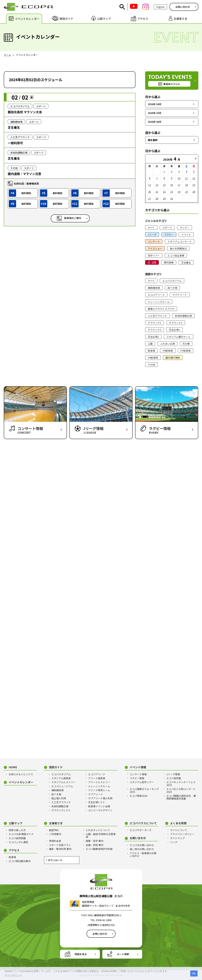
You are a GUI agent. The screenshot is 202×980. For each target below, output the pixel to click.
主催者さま (56, 823)
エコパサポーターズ (141, 830)
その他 (151, 365)
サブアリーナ (180, 295)
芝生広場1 (174, 330)
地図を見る (81, 954)
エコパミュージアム (62, 786)
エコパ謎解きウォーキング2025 (144, 790)
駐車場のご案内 (73, 218)
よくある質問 (178, 823)
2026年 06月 (155, 122)
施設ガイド (56, 767)
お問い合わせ (183, 7)
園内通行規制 (173, 358)
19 (194, 185)
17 (179, 185)
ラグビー (169, 234)
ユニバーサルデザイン (100, 810)
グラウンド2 (176, 323)
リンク (174, 842)
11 (186, 178)
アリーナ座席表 (97, 778)
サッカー (185, 228)
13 (150, 185)
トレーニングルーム (159, 302)
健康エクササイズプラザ (161, 309)
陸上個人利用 (59, 798)
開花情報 (169, 262)
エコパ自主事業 (176, 255)
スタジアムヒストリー (63, 782)
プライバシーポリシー (182, 834)
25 (186, 192)
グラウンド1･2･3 (61, 810)
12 (194, 178)
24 (179, 192)
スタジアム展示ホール (179, 337)
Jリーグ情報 (173, 774)
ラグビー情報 (137, 778)
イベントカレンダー (21, 782)
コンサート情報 (138, 774)
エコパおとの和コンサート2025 (181, 790)
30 (172, 199)
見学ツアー (154, 255)
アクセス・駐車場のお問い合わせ (143, 855)
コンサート (154, 241)
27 (150, 199)
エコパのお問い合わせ (142, 845)
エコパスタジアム (172, 281)
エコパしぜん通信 (18, 842)
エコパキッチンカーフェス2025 (181, 784)
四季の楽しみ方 (17, 830)
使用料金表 (55, 841)
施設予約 (54, 830)
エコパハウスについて (143, 823)
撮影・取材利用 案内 (60, 849)
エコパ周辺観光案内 (20, 861)
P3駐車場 (186, 351)
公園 (150, 344)
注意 (154, 262)
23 (172, 192)
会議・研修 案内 (95, 845)
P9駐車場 (168, 351)
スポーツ (167, 228)
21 (157, 192)
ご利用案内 (55, 834)
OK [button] (194, 973)
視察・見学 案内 (95, 841)
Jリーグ (152, 234)
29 (164, 199)
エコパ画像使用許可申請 (99, 849)
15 (164, 185)
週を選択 (153, 140)
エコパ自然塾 (174, 778)
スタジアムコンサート (180, 241)
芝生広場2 (153, 337)
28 (157, 199)
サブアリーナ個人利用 (100, 798)
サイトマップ (177, 838)
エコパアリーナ (156, 295)
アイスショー (155, 248)
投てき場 (172, 288)
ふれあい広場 (167, 344)
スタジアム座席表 (61, 778)
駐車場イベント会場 (99, 806)
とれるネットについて (98, 830)
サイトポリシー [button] (13, 975)
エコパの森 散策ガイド (21, 834)
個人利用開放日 (178, 248)
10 (179, 178)
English (160, 7)
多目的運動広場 (183, 316)
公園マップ (16, 823)
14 (157, 185)
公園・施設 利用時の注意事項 (101, 835)
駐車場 (151, 351)
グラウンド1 (155, 323)
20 (150, 192)
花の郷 (186, 344)
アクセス (14, 850)
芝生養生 (186, 262)
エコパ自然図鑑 (17, 838)
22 (164, 192)
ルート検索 (123, 954)
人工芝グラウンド (157, 316)
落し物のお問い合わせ (142, 849)
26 (194, 192)
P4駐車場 (153, 358)
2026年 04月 (155, 104)
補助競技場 (154, 288)
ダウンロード (55, 860)
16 (172, 185)
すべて (151, 228)
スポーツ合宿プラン (60, 845)
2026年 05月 (155, 113)
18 (186, 185)
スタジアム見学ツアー (142, 782)
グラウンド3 (155, 330)
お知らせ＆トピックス (21, 774)
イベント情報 (138, 767)
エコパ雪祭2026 (138, 796)
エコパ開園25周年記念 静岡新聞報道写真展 (181, 797)
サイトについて (179, 830)
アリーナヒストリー (99, 782)
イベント (186, 234)
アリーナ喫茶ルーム (99, 790)
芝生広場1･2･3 (96, 802)
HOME (13, 767)
